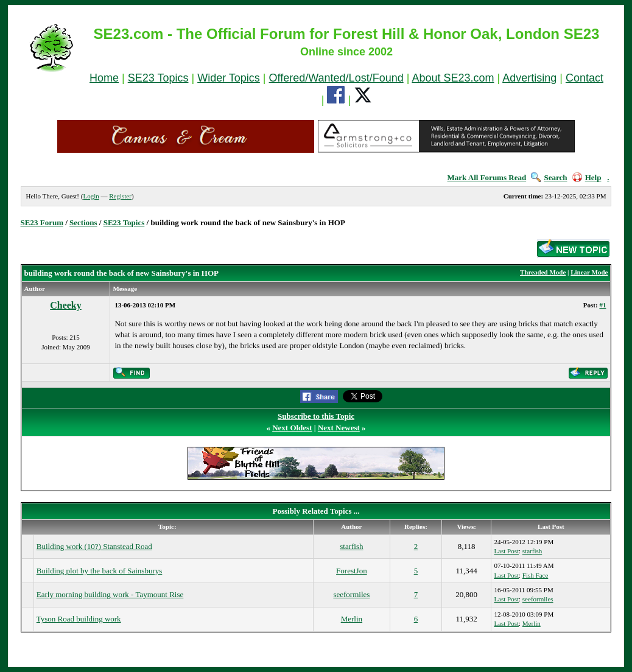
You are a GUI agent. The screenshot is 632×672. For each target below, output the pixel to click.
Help (587, 177)
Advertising (529, 78)
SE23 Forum (42, 222)
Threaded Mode (543, 272)
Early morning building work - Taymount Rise (110, 594)
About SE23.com (453, 78)
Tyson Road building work (79, 619)
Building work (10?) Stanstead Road (94, 546)
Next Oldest (292, 428)
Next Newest (339, 428)
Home (104, 78)
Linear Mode (589, 272)
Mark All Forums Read (487, 177)
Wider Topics (229, 78)
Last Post (506, 551)
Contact (585, 78)
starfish (351, 546)
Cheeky (66, 305)
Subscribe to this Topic (316, 416)
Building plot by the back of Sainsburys (100, 571)
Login (91, 196)
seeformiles (351, 594)
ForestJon (352, 571)
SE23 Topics (158, 78)
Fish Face (535, 575)
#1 (602, 305)
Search (549, 177)
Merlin (352, 619)
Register (120, 196)
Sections (83, 222)
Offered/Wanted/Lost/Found (336, 78)
